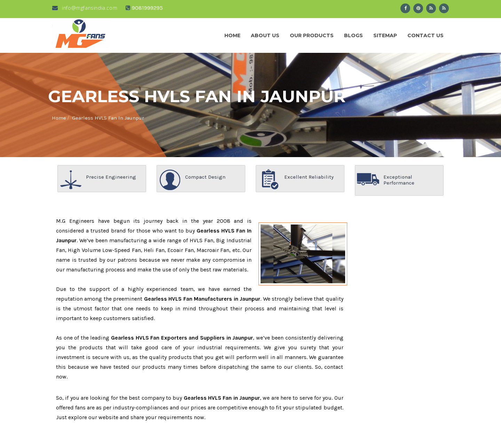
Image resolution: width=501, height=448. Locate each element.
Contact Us (426, 35)
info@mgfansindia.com (85, 8)
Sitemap (385, 35)
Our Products (312, 35)
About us (265, 35)
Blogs (353, 35)
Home (232, 35)
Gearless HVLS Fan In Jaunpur (108, 118)
